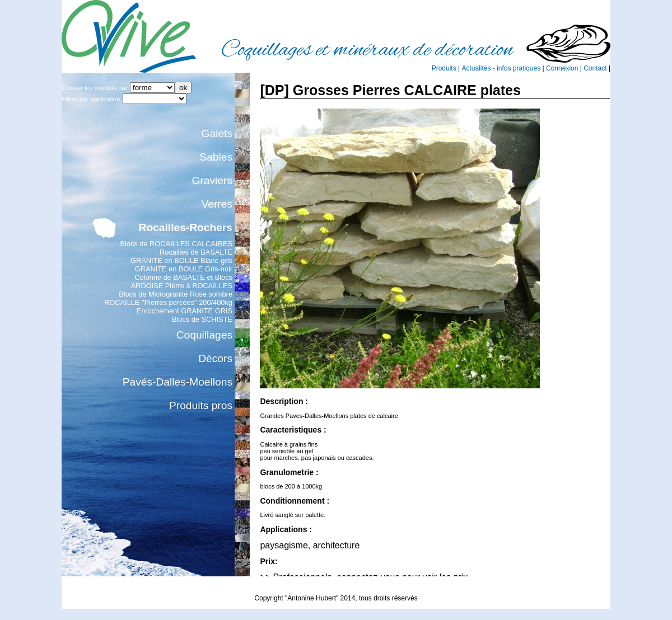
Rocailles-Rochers (186, 227)
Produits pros (201, 405)
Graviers (213, 180)
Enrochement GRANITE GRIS (185, 311)
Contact (595, 68)
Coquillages (204, 335)
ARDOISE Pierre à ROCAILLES (182, 286)
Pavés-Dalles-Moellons (178, 382)
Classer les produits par (95, 88)
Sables (216, 157)
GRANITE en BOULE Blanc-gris (181, 260)
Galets (217, 133)
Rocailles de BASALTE (196, 252)
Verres (217, 204)
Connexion (562, 68)
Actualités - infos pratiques (501, 68)
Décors (215, 358)
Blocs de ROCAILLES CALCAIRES (176, 244)
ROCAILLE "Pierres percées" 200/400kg (168, 302)
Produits (444, 68)
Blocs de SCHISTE (202, 319)
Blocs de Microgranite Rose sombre (176, 294)
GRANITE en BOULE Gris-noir (184, 269)
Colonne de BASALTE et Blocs (183, 277)
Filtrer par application (91, 99)
